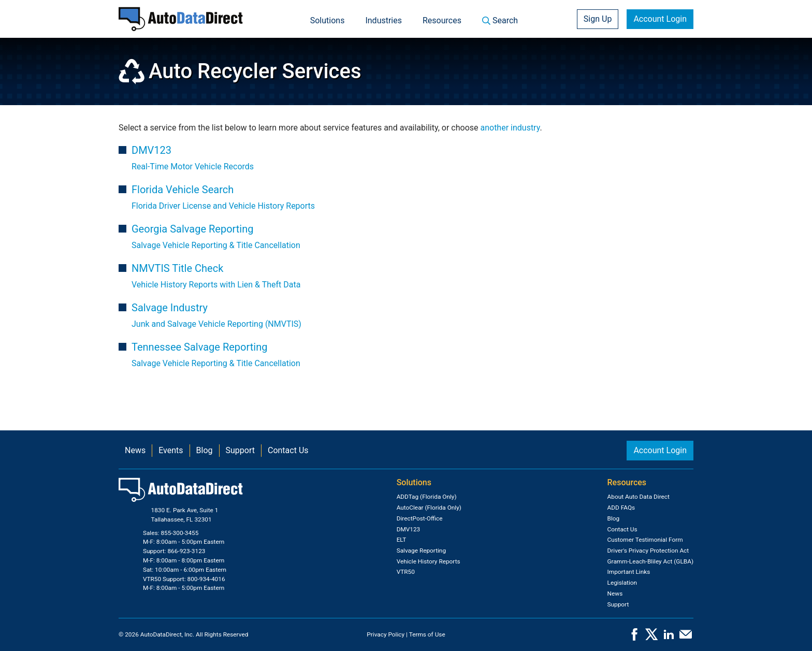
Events (171, 450)
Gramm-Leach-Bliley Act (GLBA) (650, 561)
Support (240, 450)
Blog (205, 450)
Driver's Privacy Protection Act (648, 551)
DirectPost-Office (420, 518)
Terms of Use (427, 634)
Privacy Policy (386, 634)
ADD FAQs (621, 508)
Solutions (328, 20)
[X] (651, 638)
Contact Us (288, 450)
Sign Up (598, 19)
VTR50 (406, 572)
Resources (442, 20)
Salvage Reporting (421, 551)
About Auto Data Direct (639, 497)
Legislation (622, 583)
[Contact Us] (686, 638)
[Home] (181, 19)
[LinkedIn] (669, 638)
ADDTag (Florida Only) (427, 497)
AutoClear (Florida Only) (429, 508)
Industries (383, 20)
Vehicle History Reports (429, 561)
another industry (510, 128)
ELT (402, 540)
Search (500, 20)
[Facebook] (634, 638)
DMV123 (409, 529)
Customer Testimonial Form (645, 540)
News (135, 450)
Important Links (629, 572)
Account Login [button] (660, 19)
